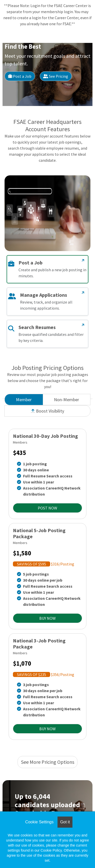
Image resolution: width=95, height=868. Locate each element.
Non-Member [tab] (66, 400)
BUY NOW (48, 618)
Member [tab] (24, 400)
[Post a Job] (83, 260)
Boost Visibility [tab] (48, 411)
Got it (65, 822)
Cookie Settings (39, 822)
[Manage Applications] (83, 293)
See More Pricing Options (48, 762)
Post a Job (20, 76)
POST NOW (48, 508)
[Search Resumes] (83, 325)
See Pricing (56, 76)
